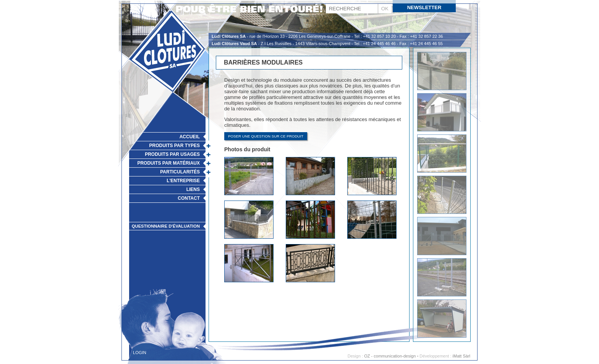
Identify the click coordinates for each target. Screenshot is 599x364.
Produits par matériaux (168, 163)
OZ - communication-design (390, 356)
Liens (193, 189)
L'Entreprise (183, 181)
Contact (189, 198)
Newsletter (424, 7)
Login (140, 353)
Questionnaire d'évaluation (166, 226)
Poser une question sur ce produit (266, 136)
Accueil (190, 137)
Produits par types (175, 146)
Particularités (180, 172)
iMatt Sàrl (461, 356)
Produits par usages (172, 154)
